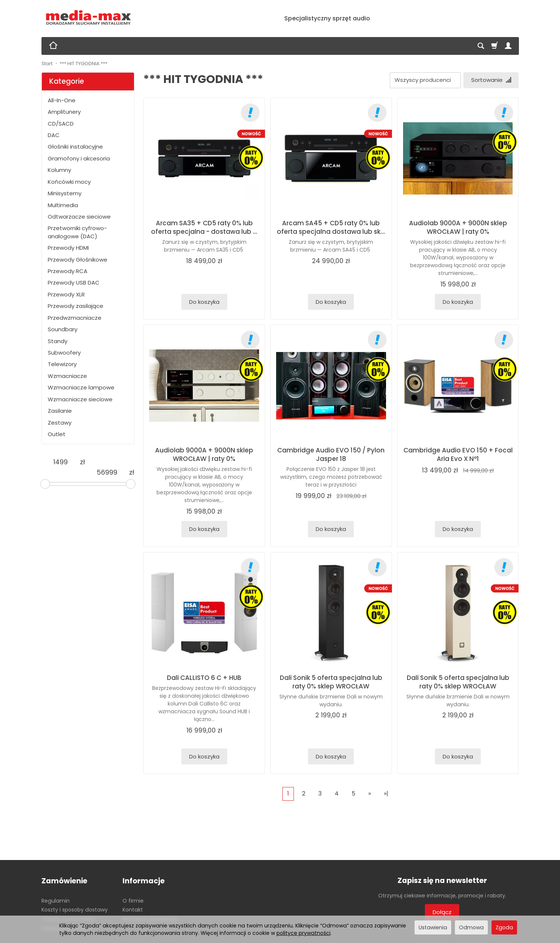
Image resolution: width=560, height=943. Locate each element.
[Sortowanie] (491, 80)
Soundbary (63, 329)
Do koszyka (204, 302)
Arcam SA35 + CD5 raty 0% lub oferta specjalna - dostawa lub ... (204, 227)
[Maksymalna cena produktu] (107, 472)
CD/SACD (61, 124)
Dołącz (442, 912)
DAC (54, 135)
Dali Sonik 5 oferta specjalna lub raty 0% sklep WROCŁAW (331, 682)
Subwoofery (64, 353)
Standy (58, 341)
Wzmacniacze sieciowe (80, 399)
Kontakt (133, 910)
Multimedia (63, 205)
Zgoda (504, 927)
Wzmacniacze (67, 376)
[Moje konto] (508, 46)
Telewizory (62, 364)
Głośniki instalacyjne (75, 147)
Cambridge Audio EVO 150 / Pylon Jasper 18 (331, 454)
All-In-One (62, 100)
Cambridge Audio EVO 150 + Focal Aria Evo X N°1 (458, 454)
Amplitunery (64, 112)
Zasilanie (60, 411)
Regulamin (56, 900)
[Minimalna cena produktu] (61, 462)
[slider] (45, 484)
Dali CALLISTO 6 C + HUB (204, 678)
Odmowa (471, 927)
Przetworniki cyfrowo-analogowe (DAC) (77, 232)
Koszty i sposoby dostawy (75, 910)
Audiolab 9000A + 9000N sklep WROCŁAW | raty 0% (458, 227)
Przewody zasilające (76, 306)
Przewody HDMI (68, 248)
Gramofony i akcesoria (79, 158)
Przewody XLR (66, 294)
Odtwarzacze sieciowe (79, 217)
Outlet (57, 434)
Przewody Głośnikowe (78, 260)
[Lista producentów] (425, 80)
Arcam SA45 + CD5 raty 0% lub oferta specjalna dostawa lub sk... (331, 227)
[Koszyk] (494, 46)
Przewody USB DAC (74, 283)
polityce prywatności (304, 933)
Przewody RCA (68, 271)
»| (386, 793)
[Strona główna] (89, 18)
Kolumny (59, 170)
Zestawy (60, 423)
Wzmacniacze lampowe (81, 387)
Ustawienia (433, 927)
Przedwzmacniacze (75, 318)
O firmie (133, 900)
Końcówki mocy (69, 182)
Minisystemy (65, 193)
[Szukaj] (481, 46)
